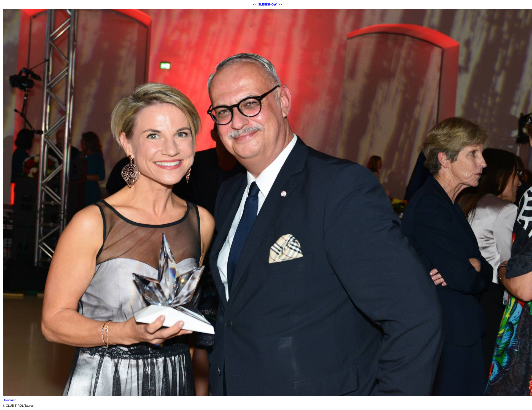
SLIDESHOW (268, 4)
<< (255, 4)
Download (10, 400)
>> (280, 4)
